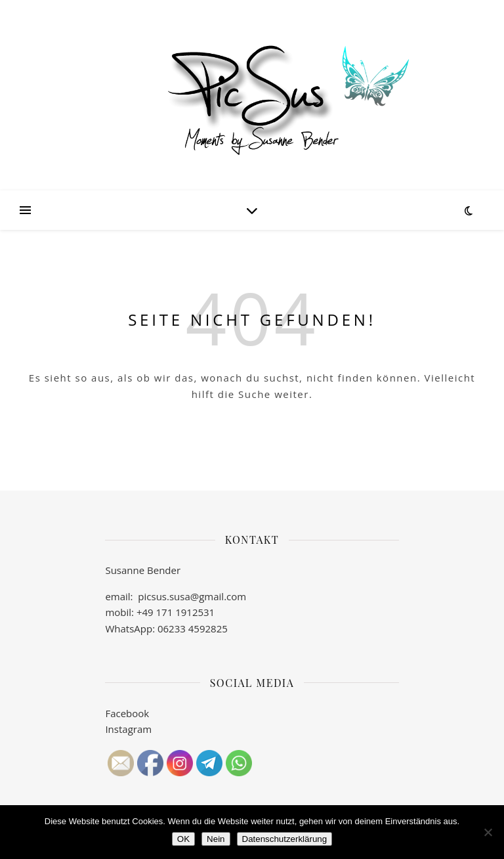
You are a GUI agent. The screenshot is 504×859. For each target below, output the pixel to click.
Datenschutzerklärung (285, 839)
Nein (216, 839)
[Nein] (488, 832)
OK (183, 839)
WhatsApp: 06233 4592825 (166, 628)
